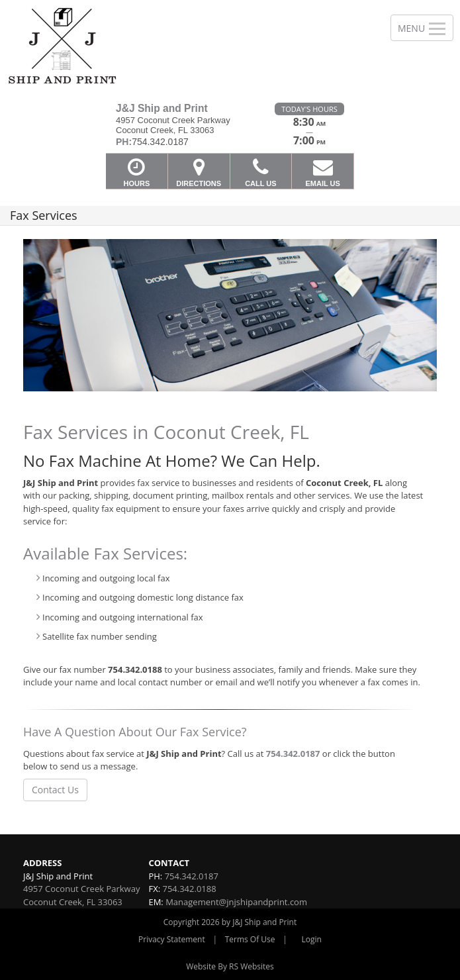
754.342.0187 (293, 754)
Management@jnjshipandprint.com (236, 902)
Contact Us (55, 790)
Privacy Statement (172, 939)
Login (312, 939)
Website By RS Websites (230, 966)
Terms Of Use (250, 939)
